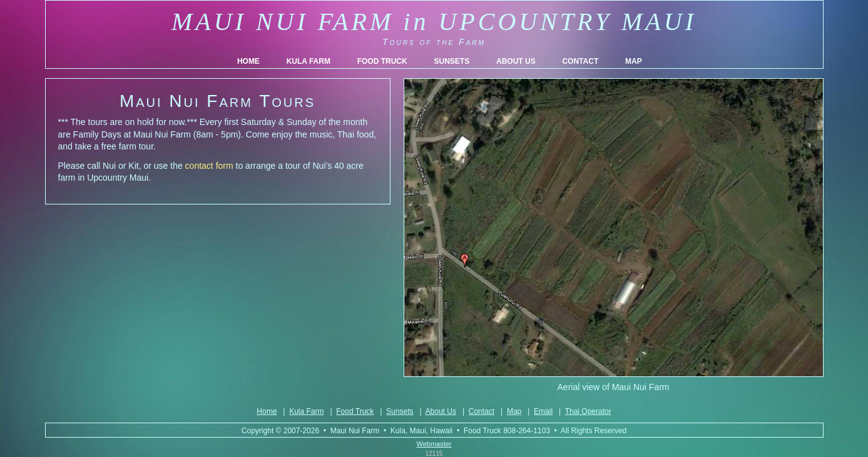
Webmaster (434, 444)
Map (514, 411)
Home (267, 411)
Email (543, 411)
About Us (441, 411)
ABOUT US (516, 61)
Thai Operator (588, 411)
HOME (248, 61)
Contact (482, 411)
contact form (209, 166)
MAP (634, 61)
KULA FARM (309, 61)
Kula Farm (306, 411)
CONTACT (580, 61)
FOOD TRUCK (382, 61)
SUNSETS (452, 61)
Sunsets (400, 411)
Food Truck (355, 411)
